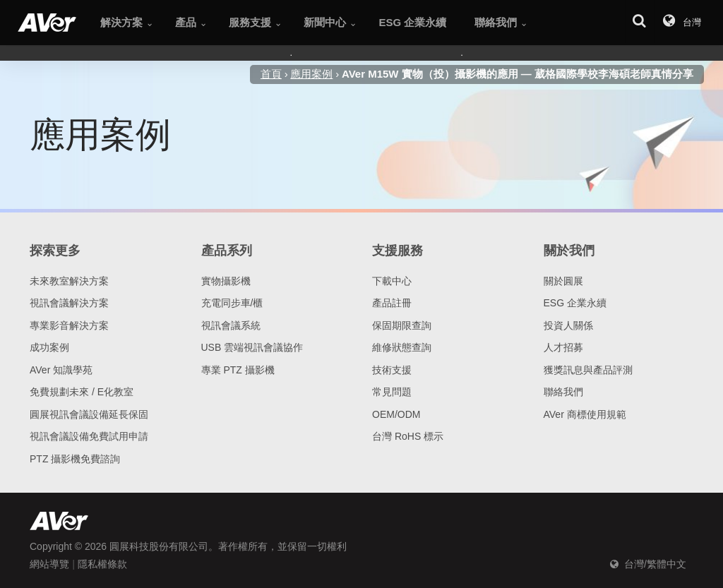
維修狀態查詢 (402, 347)
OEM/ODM (396, 414)
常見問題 (392, 392)
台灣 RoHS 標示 (408, 436)
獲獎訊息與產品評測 (588, 370)
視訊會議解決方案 (69, 303)
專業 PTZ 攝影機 (238, 370)
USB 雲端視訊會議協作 (252, 347)
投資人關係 (568, 325)
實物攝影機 (226, 281)
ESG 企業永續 (575, 303)
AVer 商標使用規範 (585, 414)
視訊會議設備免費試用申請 (89, 436)
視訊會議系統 (231, 325)
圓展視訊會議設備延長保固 (89, 414)
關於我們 (569, 251)
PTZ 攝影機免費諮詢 (75, 459)
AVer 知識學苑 (61, 370)
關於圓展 (563, 281)
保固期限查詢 (402, 325)
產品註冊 (392, 303)
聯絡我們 (563, 392)
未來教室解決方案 (69, 281)
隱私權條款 (102, 564)
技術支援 (392, 370)
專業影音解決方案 (69, 325)
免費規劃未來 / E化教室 (82, 392)
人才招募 (563, 347)
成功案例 (49, 347)
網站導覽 (49, 564)
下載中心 (392, 281)
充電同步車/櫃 (232, 303)
